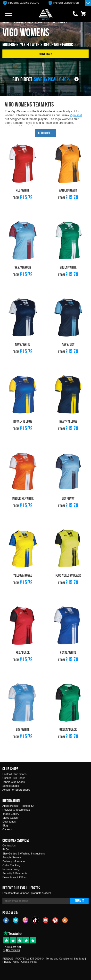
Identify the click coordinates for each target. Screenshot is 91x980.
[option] (21, 3)
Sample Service (12, 857)
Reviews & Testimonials (16, 810)
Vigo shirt (76, 115)
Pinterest (55, 920)
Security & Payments (15, 873)
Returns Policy (11, 869)
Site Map (79, 959)
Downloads (9, 822)
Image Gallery (11, 814)
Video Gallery (10, 818)
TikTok (35, 920)
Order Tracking (11, 865)
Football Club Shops (14, 774)
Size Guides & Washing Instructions (24, 854)
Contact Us (9, 845)
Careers (7, 829)
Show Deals (46, 54)
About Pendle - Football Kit (18, 806)
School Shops (11, 786)
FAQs (6, 849)
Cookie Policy (29, 962)
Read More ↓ (45, 133)
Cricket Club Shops (14, 778)
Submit (79, 901)
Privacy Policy (11, 962)
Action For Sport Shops (16, 790)
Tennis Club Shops (14, 782)
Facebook (6, 920)
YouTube (46, 920)
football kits (24, 22)
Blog (5, 825)
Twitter (16, 920)
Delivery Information (14, 861)
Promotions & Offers (14, 877)
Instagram (25, 920)
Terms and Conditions (59, 959)
